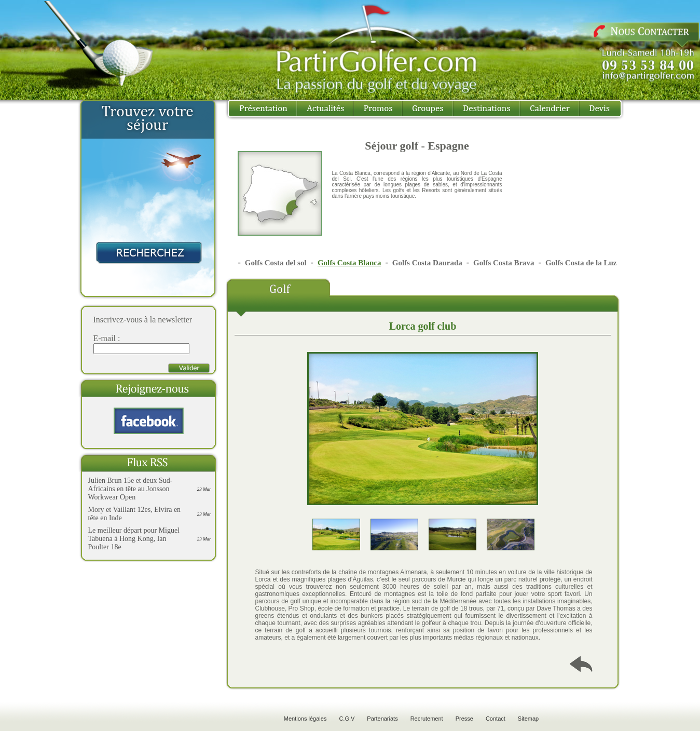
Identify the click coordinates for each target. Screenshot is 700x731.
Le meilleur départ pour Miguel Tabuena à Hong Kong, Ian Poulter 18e (134, 539)
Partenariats (382, 719)
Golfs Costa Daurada (427, 263)
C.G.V (347, 719)
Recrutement (427, 719)
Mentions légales (305, 719)
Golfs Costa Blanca (349, 263)
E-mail (105, 338)
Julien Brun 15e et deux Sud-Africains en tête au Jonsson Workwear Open (131, 489)
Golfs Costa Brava (504, 263)
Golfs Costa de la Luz (581, 263)
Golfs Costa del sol (276, 263)
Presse (464, 719)
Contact (496, 719)
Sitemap (528, 719)
